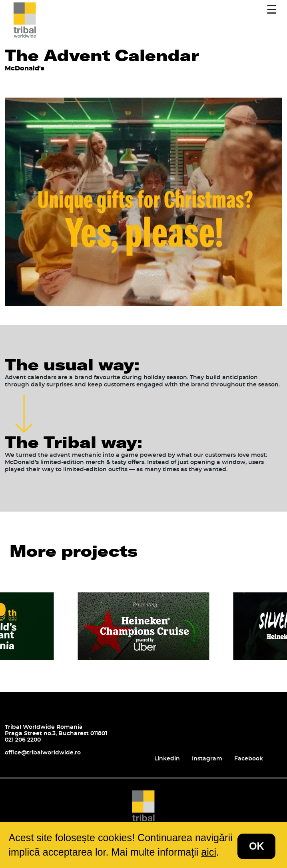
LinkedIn (167, 759)
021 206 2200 (23, 740)
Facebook (249, 759)
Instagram (207, 759)
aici (209, 852)
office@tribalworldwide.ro (43, 753)
